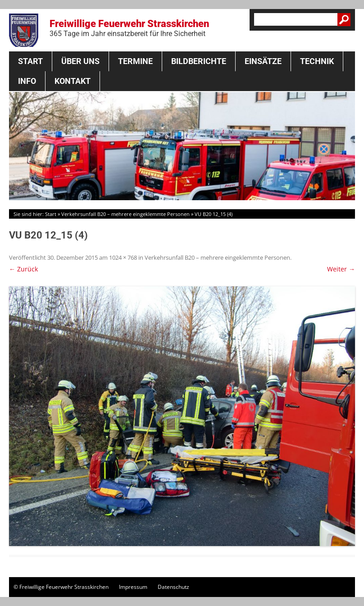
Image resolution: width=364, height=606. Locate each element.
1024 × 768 (123, 257)
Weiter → (341, 269)
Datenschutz (173, 587)
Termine (135, 61)
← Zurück (23, 269)
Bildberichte (199, 61)
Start (30, 61)
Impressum (133, 587)
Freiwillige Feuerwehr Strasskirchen (129, 28)
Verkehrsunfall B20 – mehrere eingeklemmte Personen (125, 214)
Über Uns (80, 61)
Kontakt (73, 81)
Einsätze (263, 61)
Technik (317, 61)
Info (27, 81)
